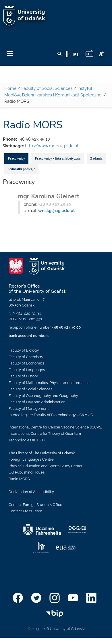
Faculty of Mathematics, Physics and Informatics (49, 383)
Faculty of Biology (24, 350)
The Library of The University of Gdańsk (42, 453)
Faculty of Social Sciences (47, 88)
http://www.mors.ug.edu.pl (52, 146)
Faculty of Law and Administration (37, 402)
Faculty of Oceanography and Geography (43, 396)
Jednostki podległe (21, 169)
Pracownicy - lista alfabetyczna (58, 158)
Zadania (96, 158)
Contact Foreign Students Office (35, 505)
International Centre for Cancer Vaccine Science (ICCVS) (55, 427)
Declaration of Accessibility (31, 492)
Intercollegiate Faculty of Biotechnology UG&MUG (51, 415)
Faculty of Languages (27, 370)
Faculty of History (23, 376)
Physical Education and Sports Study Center (46, 466)
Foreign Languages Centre (31, 459)
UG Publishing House (27, 472)
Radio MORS (19, 479)
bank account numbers (29, 336)
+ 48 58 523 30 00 (66, 327)
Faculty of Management (29, 409)
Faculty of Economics (27, 363)
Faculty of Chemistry (26, 357)
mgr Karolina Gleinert (49, 196)
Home (10, 88)
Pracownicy (16, 158)
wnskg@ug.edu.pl (56, 211)
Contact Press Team (25, 511)
